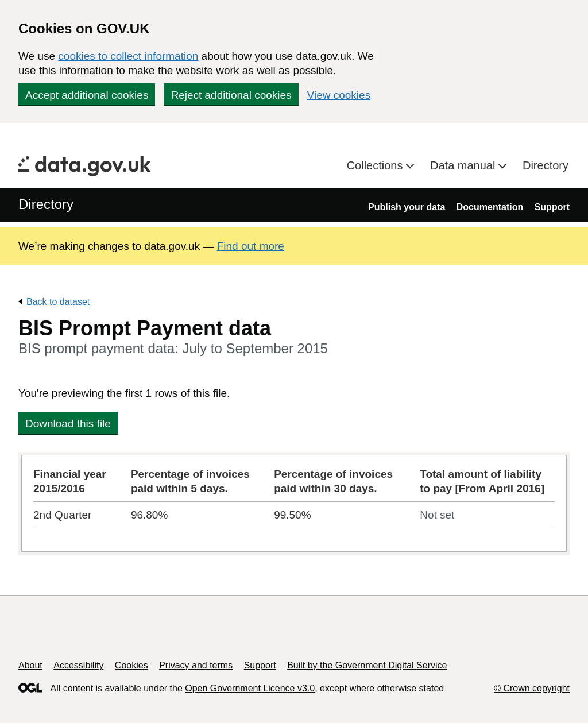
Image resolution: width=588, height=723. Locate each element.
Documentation (490, 207)
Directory (546, 165)
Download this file (68, 424)
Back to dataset (58, 302)
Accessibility (78, 665)
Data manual (464, 165)
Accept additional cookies (87, 95)
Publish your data (407, 207)
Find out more (251, 246)
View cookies (339, 95)
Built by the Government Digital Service (367, 665)
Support (552, 207)
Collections (376, 165)
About (30, 665)
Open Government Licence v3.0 (250, 688)
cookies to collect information (128, 56)
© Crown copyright (532, 688)
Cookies (131, 665)
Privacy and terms (196, 665)
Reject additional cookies (231, 95)
